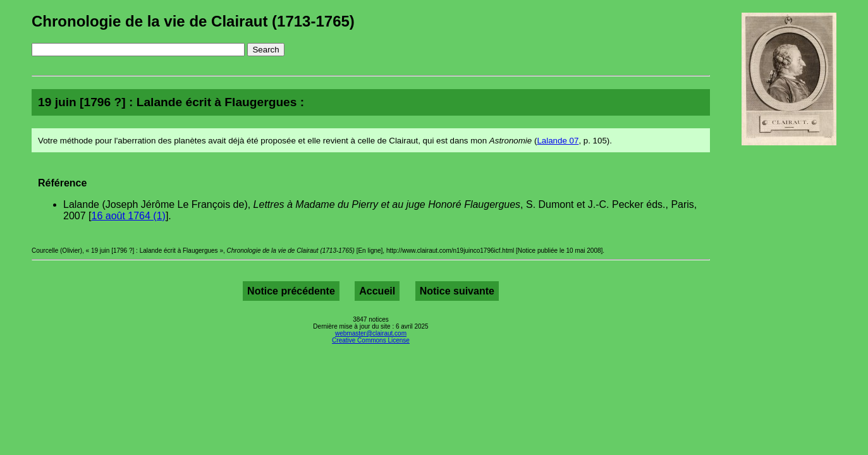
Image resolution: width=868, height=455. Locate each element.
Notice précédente (291, 291)
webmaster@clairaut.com (371, 333)
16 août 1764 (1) (128, 216)
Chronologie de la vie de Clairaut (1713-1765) (193, 21)
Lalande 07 (558, 141)
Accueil (377, 291)
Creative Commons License (371, 340)
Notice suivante (457, 291)
